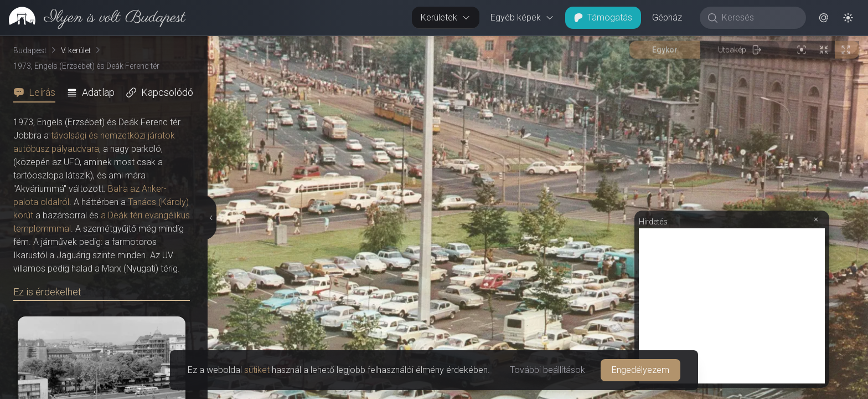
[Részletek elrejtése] (210, 218)
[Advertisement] (732, 306)
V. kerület (76, 50)
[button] (824, 18)
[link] (93, 18)
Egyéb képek (522, 17)
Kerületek (446, 17)
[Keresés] (759, 18)
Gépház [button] (667, 17)
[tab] (38, 93)
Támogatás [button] (603, 17)
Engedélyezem (640, 370)
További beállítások (547, 370)
